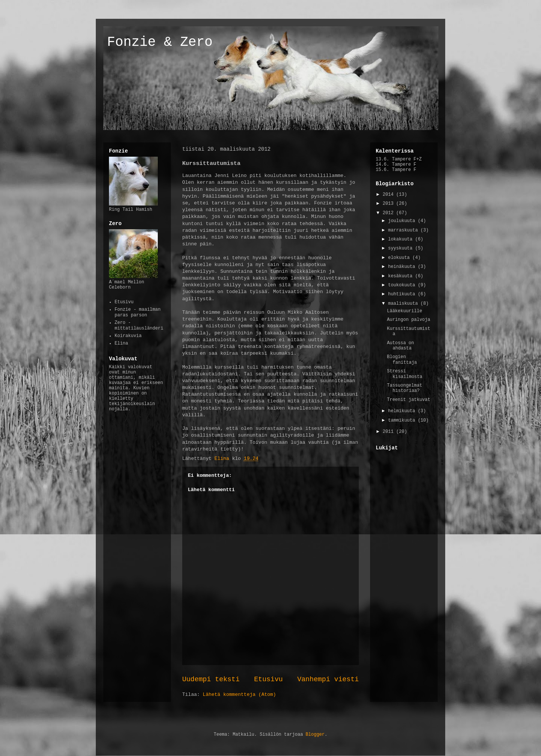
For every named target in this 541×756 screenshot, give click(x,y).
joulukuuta (403, 221)
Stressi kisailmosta (405, 374)
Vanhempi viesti (328, 679)
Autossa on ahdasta (400, 346)
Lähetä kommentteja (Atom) (240, 695)
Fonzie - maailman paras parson (138, 312)
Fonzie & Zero (160, 42)
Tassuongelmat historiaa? (405, 388)
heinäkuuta (403, 267)
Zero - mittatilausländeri (139, 325)
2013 (390, 204)
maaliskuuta (404, 304)
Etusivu (268, 679)
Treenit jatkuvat (409, 400)
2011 (390, 432)
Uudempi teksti (211, 679)
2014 (390, 195)
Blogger (315, 735)
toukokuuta (403, 285)
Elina (121, 343)
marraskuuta (404, 230)
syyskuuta (402, 248)
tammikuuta (403, 420)
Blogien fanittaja (402, 360)
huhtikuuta (403, 294)
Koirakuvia (128, 336)
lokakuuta (402, 239)
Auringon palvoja (409, 320)
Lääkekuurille (405, 311)
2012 (390, 213)
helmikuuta (403, 411)
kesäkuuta (402, 276)
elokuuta (400, 258)
